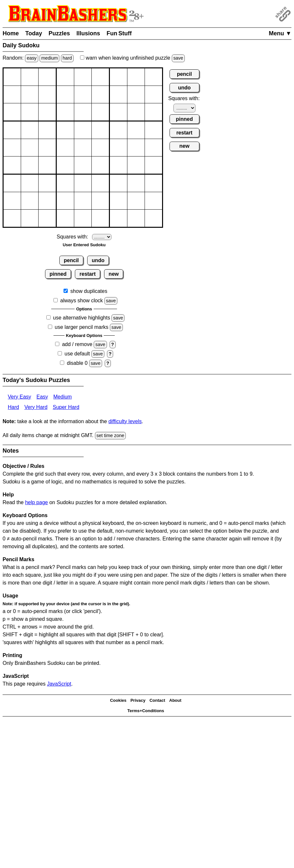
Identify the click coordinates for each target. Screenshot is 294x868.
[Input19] (153, 77)
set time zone (111, 435)
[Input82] (30, 201)
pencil (71, 260)
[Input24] (65, 94)
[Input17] (118, 77)
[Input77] (118, 183)
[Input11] (12, 77)
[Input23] (47, 94)
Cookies (118, 700)
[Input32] (30, 112)
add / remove (77, 344)
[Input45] (83, 130)
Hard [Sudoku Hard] (13, 407)
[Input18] (136, 77)
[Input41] (12, 130)
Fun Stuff (119, 33)
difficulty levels (125, 421)
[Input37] (118, 112)
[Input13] (47, 77)
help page (36, 502)
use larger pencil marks (82, 327)
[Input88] (136, 201)
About (175, 700)
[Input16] (100, 77)
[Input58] (136, 148)
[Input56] (100, 148)
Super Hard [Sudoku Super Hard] (66, 407)
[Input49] (153, 130)
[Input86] (100, 201)
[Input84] (65, 201)
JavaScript (59, 684)
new (114, 274)
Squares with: (72, 237)
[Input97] (118, 218)
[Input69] (153, 165)
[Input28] (136, 94)
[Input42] (30, 130)
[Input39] (153, 112)
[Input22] (30, 94)
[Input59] (153, 148)
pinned (58, 274)
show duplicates (89, 291)
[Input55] (83, 148)
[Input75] (83, 183)
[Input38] (136, 112)
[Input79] (153, 183)
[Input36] (100, 112)
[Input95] (83, 218)
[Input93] (47, 218)
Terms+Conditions (146, 711)
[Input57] (118, 148)
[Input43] (47, 130)
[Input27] (118, 94)
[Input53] (47, 148)
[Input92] (30, 218)
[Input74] (65, 183)
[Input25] (83, 94)
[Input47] (118, 130)
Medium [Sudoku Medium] (63, 397)
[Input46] (100, 130)
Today (34, 33)
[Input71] (12, 183)
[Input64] (65, 165)
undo (98, 260)
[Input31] (12, 112)
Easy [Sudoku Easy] (42, 397)
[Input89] (153, 201)
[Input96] (100, 218)
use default (77, 354)
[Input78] (136, 183)
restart (88, 274)
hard (67, 58)
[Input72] (30, 183)
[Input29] (153, 94)
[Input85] (83, 201)
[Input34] (65, 112)
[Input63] (47, 165)
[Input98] (136, 218)
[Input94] (65, 218)
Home (11, 33)
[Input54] (65, 148)
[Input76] (100, 183)
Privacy (138, 700)
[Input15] (83, 77)
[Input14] (65, 77)
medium (49, 58)
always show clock (82, 301)
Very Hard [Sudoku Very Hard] (36, 407)
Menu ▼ (280, 33)
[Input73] (47, 183)
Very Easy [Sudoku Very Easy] (19, 397)
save (178, 58)
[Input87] (118, 201)
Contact (157, 700)
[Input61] (12, 165)
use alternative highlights (82, 318)
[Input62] (30, 165)
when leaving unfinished (132, 58)
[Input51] (12, 148)
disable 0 (77, 363)
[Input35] (83, 112)
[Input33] (47, 112)
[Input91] (12, 218)
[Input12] (30, 77)
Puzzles (59, 33)
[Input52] (30, 148)
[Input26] (100, 94)
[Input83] (47, 201)
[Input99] (153, 218)
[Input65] (83, 165)
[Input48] (136, 130)
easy (31, 58)
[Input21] (12, 94)
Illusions (88, 33)
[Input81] (12, 201)
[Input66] (100, 165)
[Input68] (136, 165)
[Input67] (118, 165)
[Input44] (65, 130)
